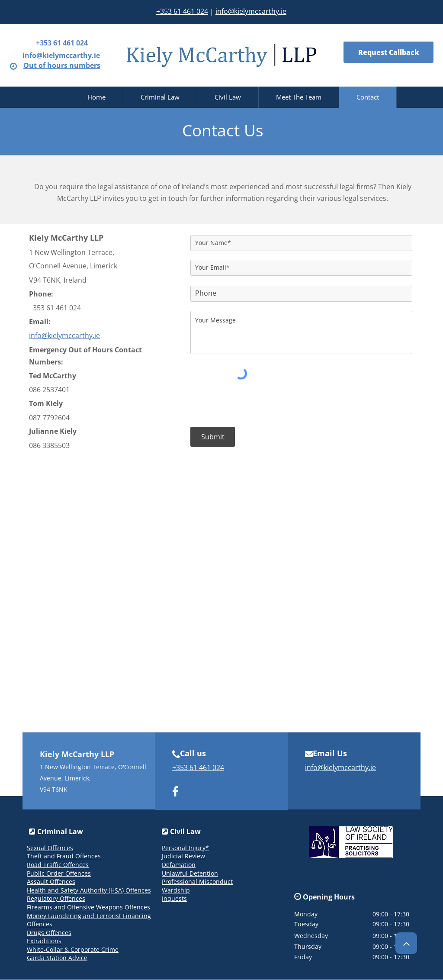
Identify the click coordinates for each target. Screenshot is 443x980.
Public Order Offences (59, 873)
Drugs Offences (49, 933)
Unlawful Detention (190, 873)
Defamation (179, 865)
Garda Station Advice (57, 958)
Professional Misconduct (197, 882)
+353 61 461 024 (182, 11)
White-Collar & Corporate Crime (73, 949)
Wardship (176, 890)
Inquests (174, 898)
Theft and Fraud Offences (64, 856)
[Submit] (213, 437)
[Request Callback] (388, 52)
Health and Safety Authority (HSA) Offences (89, 890)
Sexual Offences (50, 848)
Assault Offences (51, 882)
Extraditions (44, 941)
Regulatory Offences (56, 898)
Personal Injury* (185, 848)
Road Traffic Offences (58, 865)
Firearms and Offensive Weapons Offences (88, 907)
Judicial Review (183, 856)
